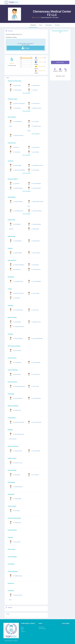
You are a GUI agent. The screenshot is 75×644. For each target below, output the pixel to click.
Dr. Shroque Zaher (36, 374)
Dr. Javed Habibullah (36, 281)
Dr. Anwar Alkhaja (17, 499)
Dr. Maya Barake (35, 229)
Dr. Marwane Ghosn (36, 322)
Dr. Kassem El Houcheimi (19, 103)
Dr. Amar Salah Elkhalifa (37, 339)
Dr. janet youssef (17, 85)
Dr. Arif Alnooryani (17, 350)
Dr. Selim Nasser (17, 374)
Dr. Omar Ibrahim (35, 147)
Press (22, 630)
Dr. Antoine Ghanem (18, 398)
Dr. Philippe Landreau (36, 108)
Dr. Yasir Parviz (35, 310)
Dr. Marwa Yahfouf (36, 253)
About (22, 627)
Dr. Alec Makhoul (35, 170)
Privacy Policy (41, 627)
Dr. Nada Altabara (36, 85)
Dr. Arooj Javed (17, 152)
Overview (33, 25)
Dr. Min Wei (16, 147)
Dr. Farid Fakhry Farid (18, 211)
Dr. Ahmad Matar (17, 322)
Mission (23, 629)
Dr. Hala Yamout (17, 269)
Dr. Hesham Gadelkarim (19, 265)
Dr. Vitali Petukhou (17, 90)
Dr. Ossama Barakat (36, 224)
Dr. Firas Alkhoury (17, 362)
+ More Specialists (26, 93)
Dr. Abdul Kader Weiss (18, 135)
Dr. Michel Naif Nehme (37, 211)
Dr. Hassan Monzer (18, 451)
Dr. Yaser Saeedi (35, 293)
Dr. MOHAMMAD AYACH (37, 165)
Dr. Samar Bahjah (17, 165)
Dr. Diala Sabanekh (36, 362)
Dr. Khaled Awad (17, 523)
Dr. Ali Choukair (35, 475)
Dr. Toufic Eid (35, 90)
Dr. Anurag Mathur (17, 241)
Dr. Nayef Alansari (36, 241)
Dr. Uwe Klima (16, 511)
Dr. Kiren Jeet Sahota (36, 422)
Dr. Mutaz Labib (35, 386)
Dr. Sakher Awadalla (18, 188)
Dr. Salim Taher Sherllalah (19, 170)
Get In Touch (60, 62)
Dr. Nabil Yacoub (17, 410)
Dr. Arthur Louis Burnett (18, 293)
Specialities (49, 25)
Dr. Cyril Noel (16, 184)
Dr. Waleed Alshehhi (18, 487)
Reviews (57, 25)
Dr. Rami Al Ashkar (36, 451)
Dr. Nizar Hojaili (17, 542)
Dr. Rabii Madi (16, 298)
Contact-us (23, 632)
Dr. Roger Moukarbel (18, 202)
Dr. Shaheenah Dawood (19, 327)
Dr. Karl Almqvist (17, 108)
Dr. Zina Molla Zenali (18, 310)
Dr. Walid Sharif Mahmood (19, 386)
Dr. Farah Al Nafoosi (36, 188)
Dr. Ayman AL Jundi (18, 463)
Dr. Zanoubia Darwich (18, 281)
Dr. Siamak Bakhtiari (36, 184)
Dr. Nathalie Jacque (18, 576)
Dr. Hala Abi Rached (36, 398)
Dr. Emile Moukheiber (18, 339)
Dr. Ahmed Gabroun (36, 269)
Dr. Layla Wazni (35, 265)
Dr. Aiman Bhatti (35, 152)
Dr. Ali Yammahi (35, 122)
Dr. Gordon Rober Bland (19, 422)
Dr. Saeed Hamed (36, 103)
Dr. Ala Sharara (17, 475)
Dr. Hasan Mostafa (17, 253)
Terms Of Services (42, 629)
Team (41, 25)
